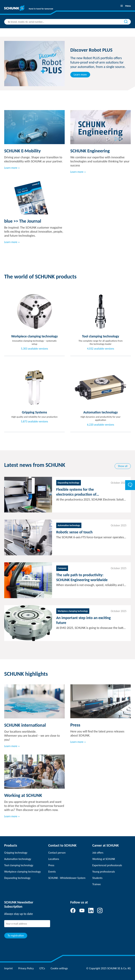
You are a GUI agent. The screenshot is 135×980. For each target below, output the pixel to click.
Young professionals (104, 872)
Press (51, 865)
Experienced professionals (107, 865)
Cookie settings (59, 968)
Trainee (97, 884)
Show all (123, 466)
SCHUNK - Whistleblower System (67, 878)
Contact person (57, 853)
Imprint (8, 968)
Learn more (80, 75)
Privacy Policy (26, 968)
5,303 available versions (34, 349)
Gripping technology (16, 853)
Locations (54, 859)
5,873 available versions (34, 422)
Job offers (98, 853)
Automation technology (18, 859)
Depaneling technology (17, 878)
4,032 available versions (101, 349)
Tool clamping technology (19, 865)
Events (52, 872)
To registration (16, 935)
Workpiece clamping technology (22, 872)
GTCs (42, 968)
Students (97, 878)
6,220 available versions (101, 425)
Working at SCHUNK (104, 859)
